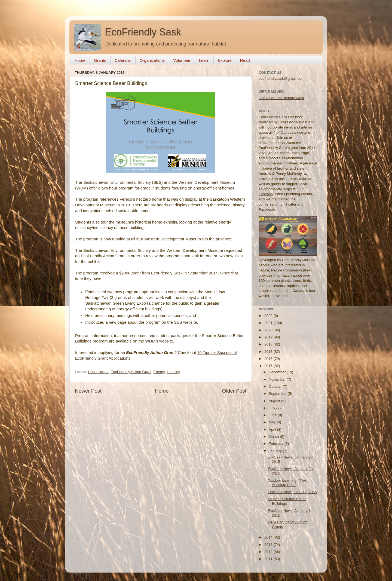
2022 (269, 316)
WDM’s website (159, 341)
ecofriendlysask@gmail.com (281, 79)
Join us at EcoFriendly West (281, 98)
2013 (269, 545)
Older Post (234, 391)
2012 (269, 552)
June (273, 415)
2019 (269, 337)
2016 (269, 359)
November (278, 379)
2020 (269, 330)
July (272, 408)
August (275, 401)
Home (80, 60)
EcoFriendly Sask (143, 32)
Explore (225, 60)
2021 (269, 323)
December (278, 372)
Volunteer (182, 60)
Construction (98, 372)
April (273, 429)
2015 (269, 366)
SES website (185, 322)
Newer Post (88, 391)
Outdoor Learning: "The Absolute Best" (287, 483)
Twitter (291, 204)
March (274, 437)
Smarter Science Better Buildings (287, 501)
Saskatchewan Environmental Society (117, 182)
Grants (100, 60)
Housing (174, 372)
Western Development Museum (207, 182)
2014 (269, 537)
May (273, 422)
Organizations (152, 60)
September (278, 394)
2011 (269, 559)
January (276, 451)
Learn (204, 60)
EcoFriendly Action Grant (131, 372)
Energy (159, 372)
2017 (269, 352)
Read (245, 60)
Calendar (123, 60)
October (276, 386)
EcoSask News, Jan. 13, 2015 (292, 492)
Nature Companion (287, 270)
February (277, 444)
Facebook (267, 210)
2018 (269, 344)
